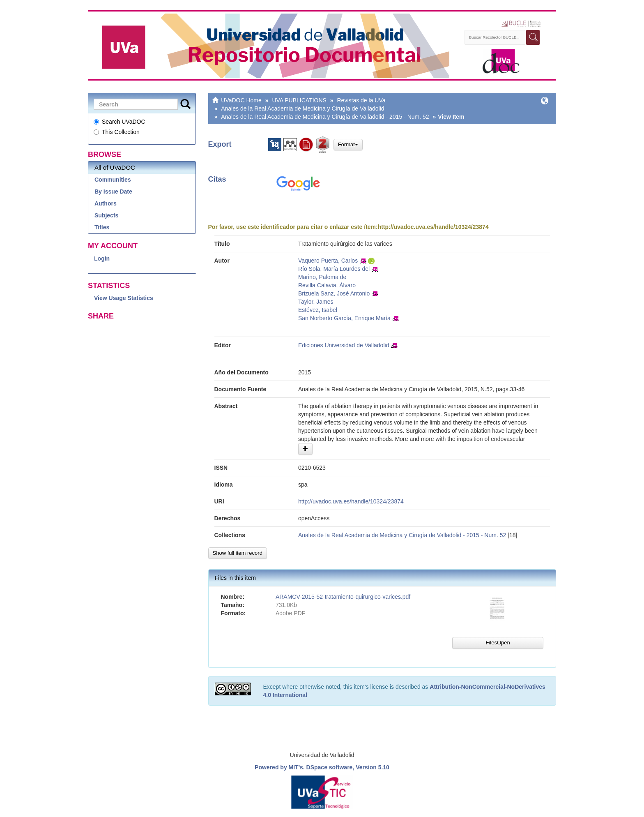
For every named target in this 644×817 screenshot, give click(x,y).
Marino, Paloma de (322, 277)
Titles (102, 227)
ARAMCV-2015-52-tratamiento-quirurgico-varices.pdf (343, 597)
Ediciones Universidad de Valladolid (344, 345)
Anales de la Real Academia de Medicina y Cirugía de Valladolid (302, 108)
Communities (113, 180)
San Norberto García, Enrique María (344, 318)
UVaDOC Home (241, 100)
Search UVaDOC (120, 122)
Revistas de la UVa (361, 100)
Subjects (106, 215)
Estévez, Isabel (318, 310)
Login (102, 258)
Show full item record (238, 553)
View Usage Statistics (124, 298)
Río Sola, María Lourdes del (334, 269)
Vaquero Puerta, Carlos (328, 261)
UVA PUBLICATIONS (299, 100)
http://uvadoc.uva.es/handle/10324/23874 (433, 227)
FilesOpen (498, 643)
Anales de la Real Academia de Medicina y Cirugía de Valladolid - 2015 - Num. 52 (325, 117)
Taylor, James (316, 302)
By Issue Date (113, 192)
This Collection (117, 132)
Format (348, 144)
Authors (106, 203)
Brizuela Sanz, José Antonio (334, 293)
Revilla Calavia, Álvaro (327, 285)
